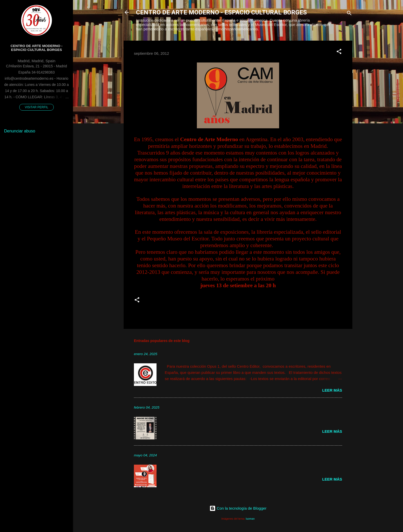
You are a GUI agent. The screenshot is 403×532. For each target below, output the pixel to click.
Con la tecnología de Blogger (238, 508)
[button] (339, 52)
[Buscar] (349, 14)
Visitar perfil (36, 107)
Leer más (332, 390)
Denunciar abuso (20, 131)
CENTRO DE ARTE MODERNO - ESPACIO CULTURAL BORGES (221, 12)
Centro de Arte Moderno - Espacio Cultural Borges (36, 48)
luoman (250, 519)
